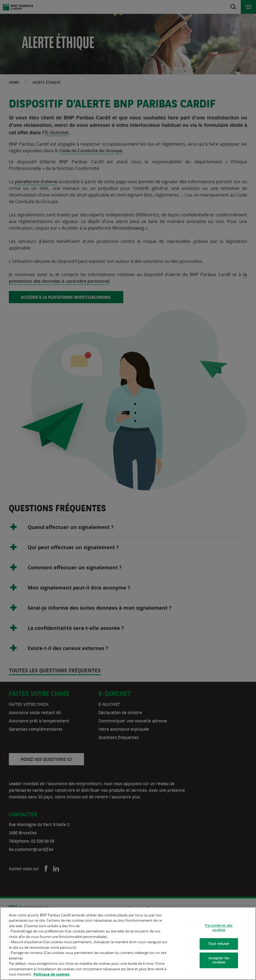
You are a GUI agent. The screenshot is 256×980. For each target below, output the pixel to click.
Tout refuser (219, 944)
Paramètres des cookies (219, 928)
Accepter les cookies (219, 961)
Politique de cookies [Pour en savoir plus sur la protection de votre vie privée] (51, 975)
